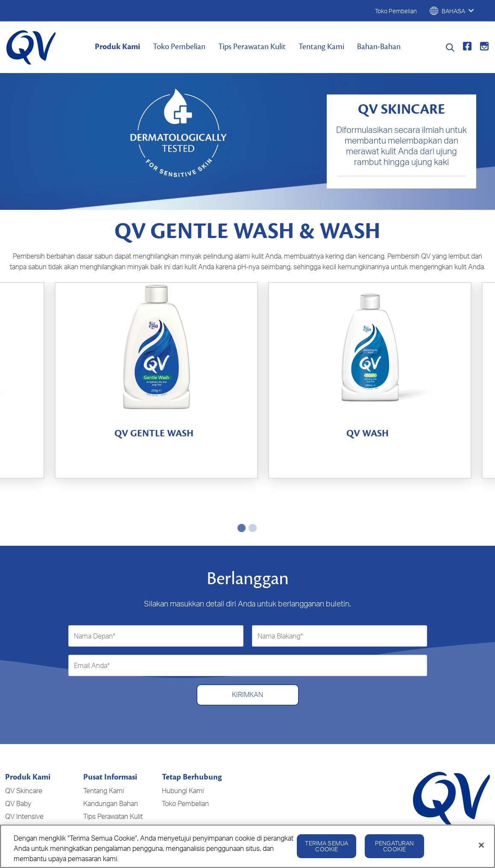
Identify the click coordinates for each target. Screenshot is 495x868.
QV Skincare (24, 737)
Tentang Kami (321, 47)
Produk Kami (117, 47)
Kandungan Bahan (111, 750)
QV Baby (18, 750)
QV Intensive (24, 762)
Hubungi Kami (183, 737)
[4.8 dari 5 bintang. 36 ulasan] (370, 454)
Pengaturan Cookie (394, 849)
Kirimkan (247, 641)
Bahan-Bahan (379, 47)
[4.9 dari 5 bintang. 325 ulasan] (122, 454)
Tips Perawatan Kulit (252, 47)
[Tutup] (481, 848)
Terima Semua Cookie (327, 849)
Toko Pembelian (179, 47)
